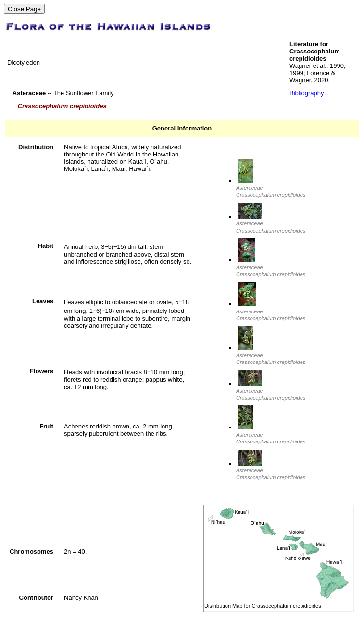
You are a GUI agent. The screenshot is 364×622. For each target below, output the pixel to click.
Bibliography (307, 93)
